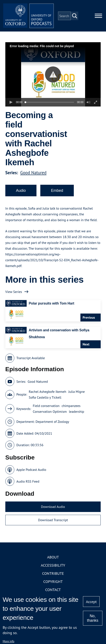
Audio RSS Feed (28, 482)
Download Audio (53, 507)
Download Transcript (53, 520)
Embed (57, 191)
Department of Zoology (52, 422)
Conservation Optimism (50, 412)
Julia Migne (76, 392)
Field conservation (46, 406)
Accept (91, 602)
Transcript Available (31, 358)
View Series (14, 292)
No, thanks (93, 618)
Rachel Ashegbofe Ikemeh (48, 392)
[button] (53, 75)
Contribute (53, 574)
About (53, 558)
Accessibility (53, 566)
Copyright (53, 582)
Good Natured (33, 173)
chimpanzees (71, 406)
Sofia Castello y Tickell (45, 398)
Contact (53, 590)
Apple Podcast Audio (31, 470)
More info (8, 641)
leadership (76, 412)
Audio (21, 191)
